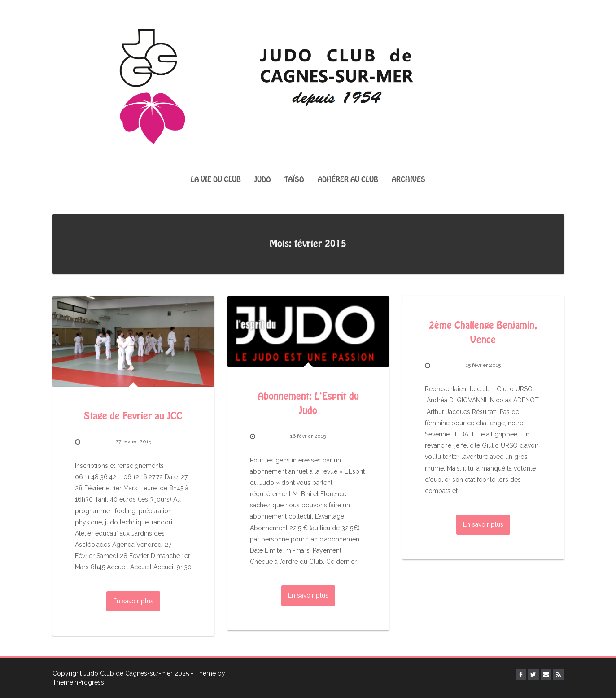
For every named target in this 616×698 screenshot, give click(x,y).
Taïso (294, 180)
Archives (408, 180)
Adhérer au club (348, 180)
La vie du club (216, 180)
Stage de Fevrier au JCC (133, 416)
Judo (263, 180)
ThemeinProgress (78, 682)
